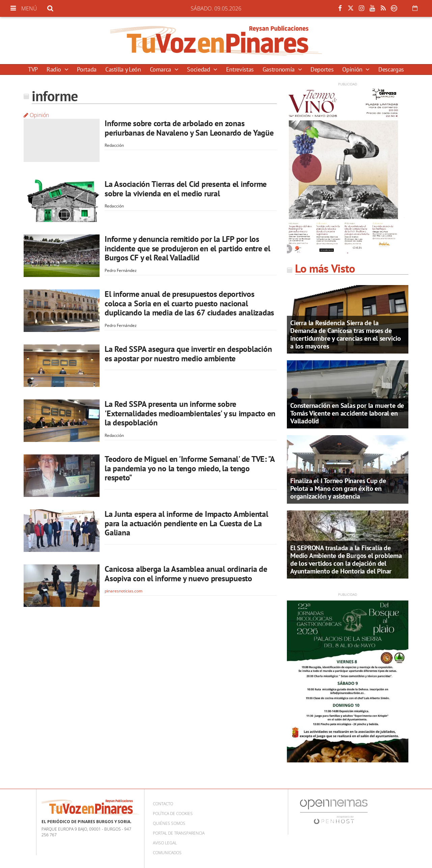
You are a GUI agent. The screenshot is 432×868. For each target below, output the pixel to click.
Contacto (163, 804)
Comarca (161, 69)
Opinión (353, 69)
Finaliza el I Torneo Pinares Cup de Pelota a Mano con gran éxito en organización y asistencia (338, 488)
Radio (55, 69)
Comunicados (167, 853)
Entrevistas (240, 69)
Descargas (391, 69)
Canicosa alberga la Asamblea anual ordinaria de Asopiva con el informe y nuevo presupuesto (186, 574)
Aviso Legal (165, 843)
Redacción (114, 145)
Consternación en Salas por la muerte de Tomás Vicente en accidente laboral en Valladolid (347, 413)
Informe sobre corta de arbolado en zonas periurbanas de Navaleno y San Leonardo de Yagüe (189, 128)
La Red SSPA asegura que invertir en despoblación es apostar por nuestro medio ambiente (188, 354)
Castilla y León (123, 69)
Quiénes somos (169, 823)
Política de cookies (173, 814)
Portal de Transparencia (179, 833)
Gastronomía (279, 69)
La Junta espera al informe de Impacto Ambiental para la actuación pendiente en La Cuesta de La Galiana (186, 523)
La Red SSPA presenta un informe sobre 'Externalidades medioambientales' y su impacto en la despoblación (190, 413)
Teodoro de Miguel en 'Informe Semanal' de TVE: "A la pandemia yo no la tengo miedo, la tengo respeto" (190, 468)
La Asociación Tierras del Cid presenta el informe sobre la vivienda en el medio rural (186, 189)
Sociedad (199, 69)
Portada (87, 69)
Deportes (322, 69)
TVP (33, 69)
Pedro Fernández (121, 270)
